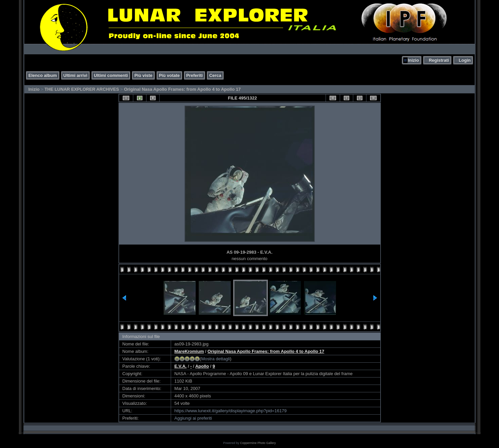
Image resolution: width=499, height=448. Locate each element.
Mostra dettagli (215, 359)
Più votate (169, 75)
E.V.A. (181, 366)
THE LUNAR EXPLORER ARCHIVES (82, 89)
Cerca (215, 75)
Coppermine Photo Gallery (258, 443)
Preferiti (195, 75)
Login (465, 60)
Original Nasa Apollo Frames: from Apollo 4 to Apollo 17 (182, 89)
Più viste (143, 75)
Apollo (202, 366)
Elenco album (43, 75)
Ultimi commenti (111, 75)
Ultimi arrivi (76, 75)
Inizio (413, 60)
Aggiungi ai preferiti (193, 418)
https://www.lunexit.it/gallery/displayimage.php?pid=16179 (231, 411)
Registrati (439, 60)
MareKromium (189, 351)
